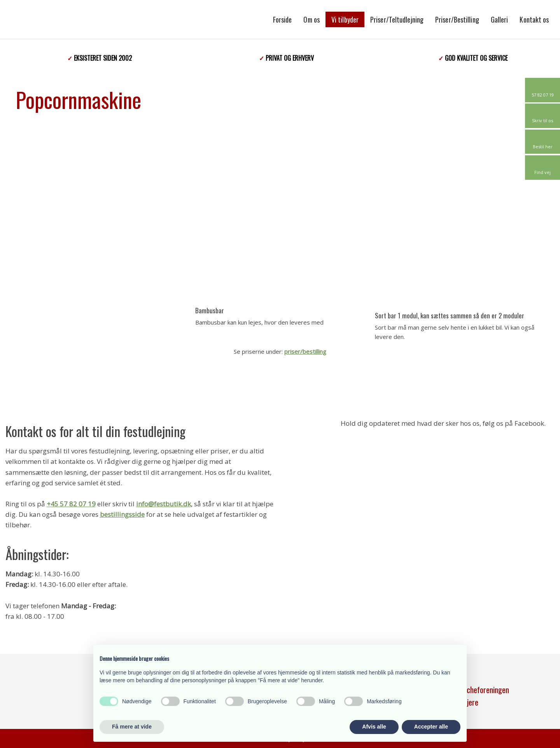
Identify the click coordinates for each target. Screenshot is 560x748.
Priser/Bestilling (457, 19)
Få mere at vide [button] (132, 727)
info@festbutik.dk (164, 504)
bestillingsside (122, 514)
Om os (311, 19)
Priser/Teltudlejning (397, 19)
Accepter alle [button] (431, 727)
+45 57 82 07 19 (71, 504)
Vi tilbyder (345, 19)
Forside (283, 19)
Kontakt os (534, 19)
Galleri (500, 19)
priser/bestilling (305, 351)
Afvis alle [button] (374, 727)
